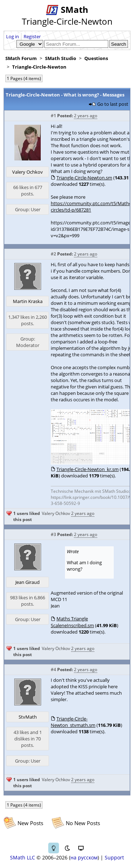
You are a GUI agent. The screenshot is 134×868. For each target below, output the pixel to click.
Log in (13, 36)
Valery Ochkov (28, 172)
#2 (53, 254)
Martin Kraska (28, 301)
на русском (84, 857)
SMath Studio (61, 58)
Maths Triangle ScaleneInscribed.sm (72, 622)
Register (32, 36)
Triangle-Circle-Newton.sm (84, 178)
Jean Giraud (28, 582)
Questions (96, 58)
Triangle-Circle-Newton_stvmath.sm (73, 722)
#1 (53, 116)
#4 (53, 669)
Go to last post (113, 104)
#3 (53, 534)
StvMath (28, 717)
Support (114, 857)
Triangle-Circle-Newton (39, 67)
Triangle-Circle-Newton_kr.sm (88, 469)
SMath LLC (23, 857)
